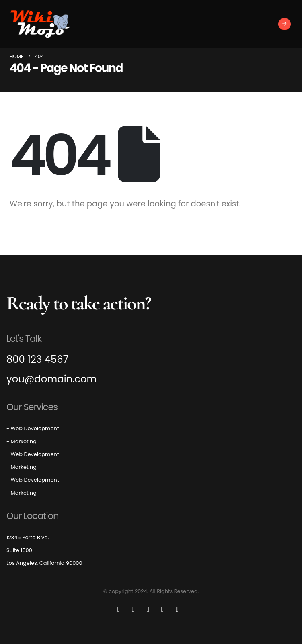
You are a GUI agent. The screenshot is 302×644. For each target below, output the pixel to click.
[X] (134, 609)
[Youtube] (148, 609)
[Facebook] (119, 609)
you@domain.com (52, 379)
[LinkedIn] (177, 609)
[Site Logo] (40, 24)
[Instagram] (162, 609)
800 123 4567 (37, 360)
